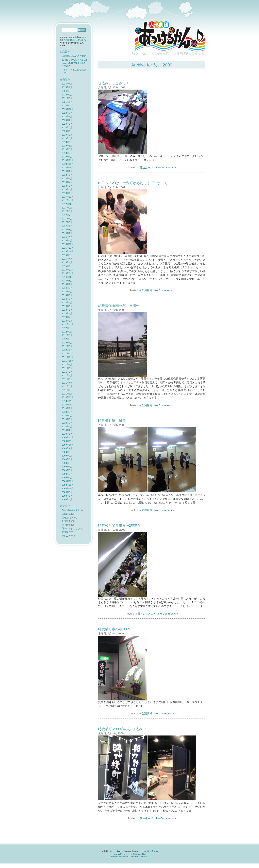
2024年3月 (67, 91)
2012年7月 (67, 332)
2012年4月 (67, 343)
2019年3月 (67, 149)
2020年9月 (67, 113)
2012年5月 (67, 339)
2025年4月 (67, 84)
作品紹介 (66, 66)
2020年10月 (68, 109)
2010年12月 (68, 397)
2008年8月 (67, 496)
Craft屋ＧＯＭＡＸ (71, 510)
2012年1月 (67, 350)
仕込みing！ (147, 167)
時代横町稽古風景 (112, 421)
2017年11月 (68, 200)
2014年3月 (67, 295)
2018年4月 (67, 182)
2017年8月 (67, 211)
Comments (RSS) (139, 856)
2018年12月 (68, 160)
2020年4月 (67, 127)
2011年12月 (68, 354)
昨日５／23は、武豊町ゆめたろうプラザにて (133, 183)
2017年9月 (67, 208)
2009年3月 (67, 470)
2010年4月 (67, 427)
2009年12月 (68, 437)
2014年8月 (67, 281)
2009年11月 (68, 441)
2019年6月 (67, 142)
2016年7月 (67, 233)
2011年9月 (67, 365)
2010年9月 (67, 408)
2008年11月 (68, 485)
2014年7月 (67, 284)
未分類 (65, 532)
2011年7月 (67, 372)
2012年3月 (67, 346)
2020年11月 (68, 106)
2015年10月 (68, 251)
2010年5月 (67, 423)
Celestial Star (140, 854)
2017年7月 (67, 215)
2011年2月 (67, 390)
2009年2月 (67, 474)
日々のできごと (147, 614)
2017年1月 (67, 226)
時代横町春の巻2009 (114, 629)
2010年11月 (68, 401)
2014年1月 (67, 303)
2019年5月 (67, 146)
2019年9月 (67, 135)
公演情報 (147, 714)
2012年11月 (68, 324)
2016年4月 (67, 237)
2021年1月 (67, 102)
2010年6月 (67, 419)
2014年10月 (68, 277)
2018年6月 (67, 175)
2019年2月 (67, 153)
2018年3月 (67, 186)
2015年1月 (67, 266)
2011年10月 (68, 361)
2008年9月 (67, 492)
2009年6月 (67, 459)
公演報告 (147, 290)
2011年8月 (67, 368)
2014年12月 (68, 270)
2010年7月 (67, 416)
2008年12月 (68, 481)
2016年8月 (67, 230)
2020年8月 (67, 117)
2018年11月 (68, 164)
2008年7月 (67, 499)
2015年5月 (67, 255)
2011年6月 (67, 375)
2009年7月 (67, 456)
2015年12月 (68, 244)
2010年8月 (67, 412)
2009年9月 (67, 448)
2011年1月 (67, 394)
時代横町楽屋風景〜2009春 (119, 525)
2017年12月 (68, 197)
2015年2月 (67, 262)
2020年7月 (67, 120)
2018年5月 (67, 179)
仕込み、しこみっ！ (114, 83)
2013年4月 (67, 317)
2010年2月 (67, 430)
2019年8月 (67, 138)
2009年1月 (67, 478)
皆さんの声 (67, 536)
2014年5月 (67, 288)
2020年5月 (67, 124)
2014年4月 (67, 292)
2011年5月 (67, 379)
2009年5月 (67, 463)
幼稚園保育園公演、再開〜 (119, 306)
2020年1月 (67, 131)
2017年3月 (67, 222)
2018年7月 (67, 171)
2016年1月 (67, 241)
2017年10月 (68, 204)
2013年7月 (67, 313)
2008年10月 (68, 489)
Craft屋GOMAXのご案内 (74, 56)
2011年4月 (67, 383)
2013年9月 (67, 306)
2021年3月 (67, 98)
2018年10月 (68, 168)
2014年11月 (68, 273)
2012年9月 (67, 328)
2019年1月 (67, 157)
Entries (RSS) (118, 856)
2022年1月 (67, 95)
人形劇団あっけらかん (75, 40)
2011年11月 (68, 357)
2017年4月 (67, 219)
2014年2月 (67, 299)
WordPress (152, 851)
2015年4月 (67, 259)
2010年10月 (68, 405)
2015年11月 (68, 248)
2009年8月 (67, 452)
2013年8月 (67, 310)
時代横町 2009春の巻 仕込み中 (122, 729)
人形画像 (66, 514)
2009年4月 (67, 467)
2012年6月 (67, 335)
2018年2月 (67, 189)
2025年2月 (67, 87)
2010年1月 (67, 434)
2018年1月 (67, 193)
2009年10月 (68, 445)
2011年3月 (67, 386)
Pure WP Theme (121, 854)
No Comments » (166, 167)
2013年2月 (67, 321)
